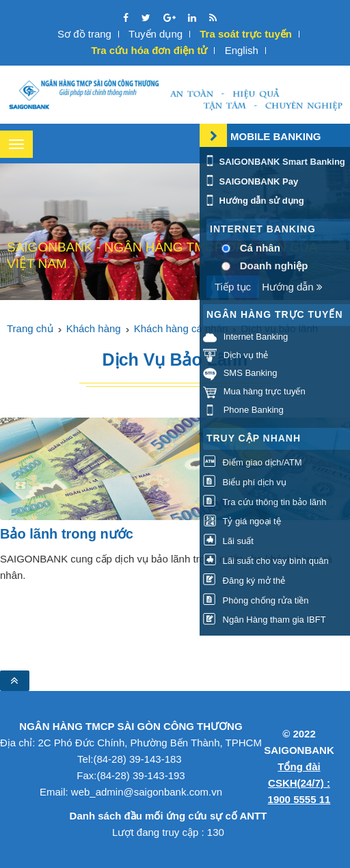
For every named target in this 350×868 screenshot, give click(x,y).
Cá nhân (260, 248)
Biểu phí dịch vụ (245, 482)
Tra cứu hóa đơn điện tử (149, 50)
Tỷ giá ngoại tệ (242, 522)
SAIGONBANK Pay (251, 181)
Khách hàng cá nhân (181, 328)
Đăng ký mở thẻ (244, 581)
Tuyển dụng (156, 34)
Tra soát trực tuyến (246, 34)
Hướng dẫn (292, 287)
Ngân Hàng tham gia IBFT (265, 620)
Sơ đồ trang (84, 34)
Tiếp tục (233, 287)
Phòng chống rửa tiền (256, 600)
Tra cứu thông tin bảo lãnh (265, 502)
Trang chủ (30, 328)
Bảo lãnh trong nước (67, 534)
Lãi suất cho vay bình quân (266, 561)
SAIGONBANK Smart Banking (274, 162)
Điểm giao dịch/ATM (253, 462)
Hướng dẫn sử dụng (254, 201)
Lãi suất (228, 541)
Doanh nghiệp (274, 266)
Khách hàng (94, 328)
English (242, 50)
